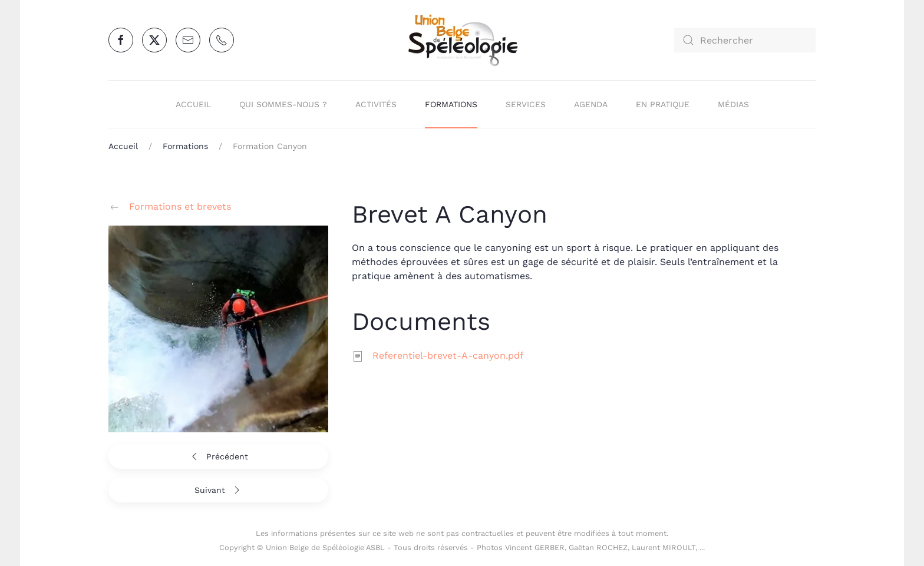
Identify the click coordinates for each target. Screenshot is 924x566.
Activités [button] (376, 104)
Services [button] (526, 104)
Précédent (218, 456)
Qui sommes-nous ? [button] (283, 104)
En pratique (663, 104)
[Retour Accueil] (462, 40)
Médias (733, 104)
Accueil (193, 104)
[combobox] (745, 40)
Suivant (219, 490)
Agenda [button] (591, 104)
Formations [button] (451, 104)
